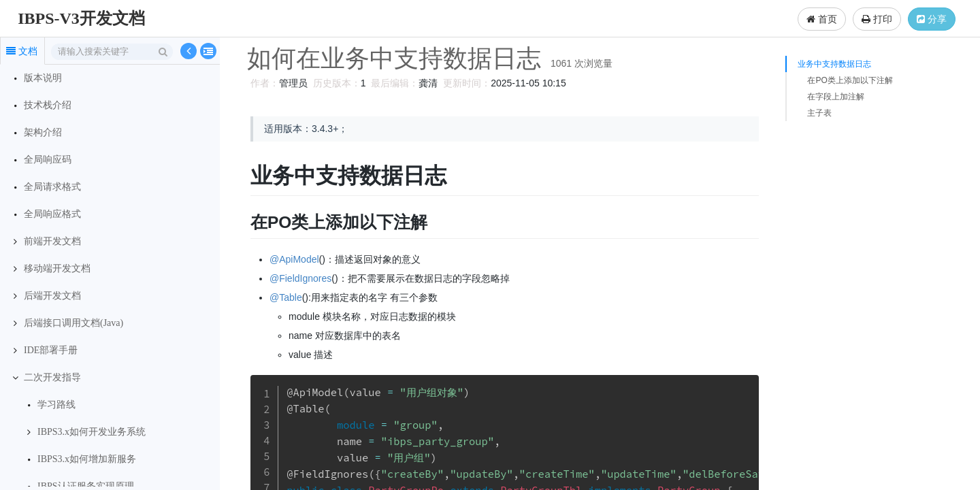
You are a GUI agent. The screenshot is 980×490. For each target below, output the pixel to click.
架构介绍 (43, 132)
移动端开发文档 (57, 268)
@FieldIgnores (298, 278)
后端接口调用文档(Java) (73, 323)
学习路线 (56, 405)
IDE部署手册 (51, 350)
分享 (932, 19)
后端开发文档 (52, 296)
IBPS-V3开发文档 (81, 18)
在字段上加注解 (836, 97)
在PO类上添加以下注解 (850, 80)
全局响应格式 (52, 214)
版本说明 (43, 78)
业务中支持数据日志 (834, 64)
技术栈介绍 (48, 105)
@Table (284, 297)
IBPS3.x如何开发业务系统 (92, 432)
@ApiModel (292, 259)
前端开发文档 (52, 241)
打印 (877, 19)
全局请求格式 (52, 187)
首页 (822, 19)
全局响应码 (48, 160)
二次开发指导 (52, 377)
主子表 (819, 113)
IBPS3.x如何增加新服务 (87, 459)
